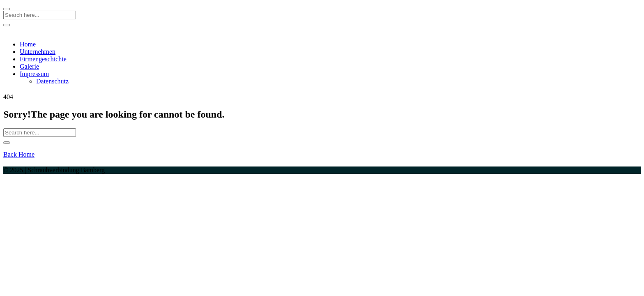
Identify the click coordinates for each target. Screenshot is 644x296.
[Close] (7, 9)
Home (28, 44)
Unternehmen (38, 52)
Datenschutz (52, 81)
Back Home (19, 154)
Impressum (34, 74)
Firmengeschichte (43, 59)
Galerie (29, 66)
